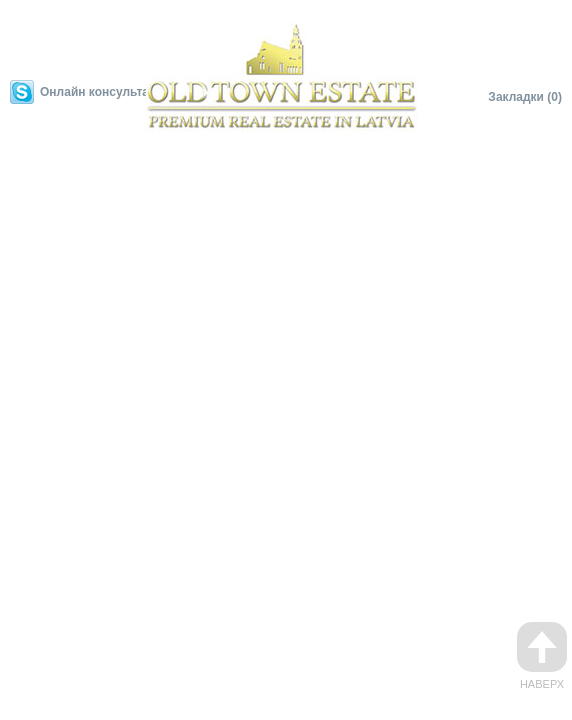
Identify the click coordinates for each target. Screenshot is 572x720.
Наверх (542, 656)
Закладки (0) (525, 97)
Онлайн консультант (101, 92)
